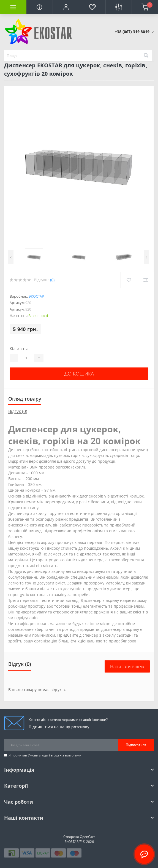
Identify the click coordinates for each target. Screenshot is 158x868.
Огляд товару (25, 399)
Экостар (36, 296)
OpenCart (87, 837)
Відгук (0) (18, 411)
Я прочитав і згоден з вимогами (45, 755)
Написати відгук (127, 666)
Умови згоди (38, 755)
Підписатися (136, 745)
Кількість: (19, 349)
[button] (66, 7)
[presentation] (11, 257)
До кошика (79, 374)
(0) (52, 280)
